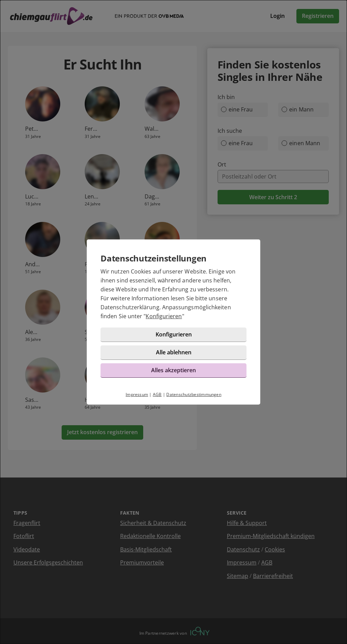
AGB (157, 394)
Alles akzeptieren (173, 370)
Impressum (137, 394)
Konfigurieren (164, 316)
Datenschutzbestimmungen (194, 394)
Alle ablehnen (174, 352)
